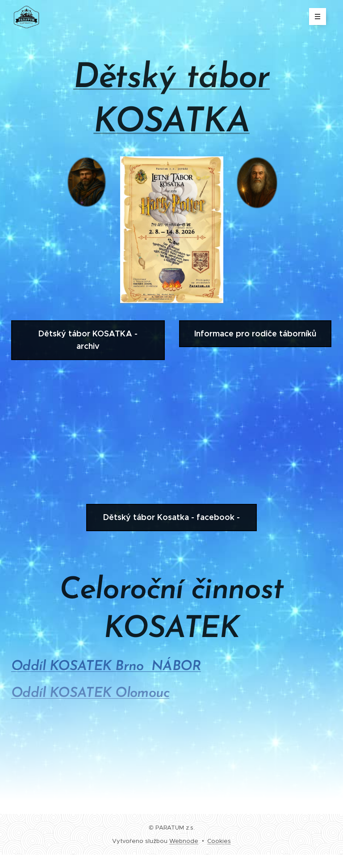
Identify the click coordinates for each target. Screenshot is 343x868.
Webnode (184, 841)
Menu (315, 17)
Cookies (219, 841)
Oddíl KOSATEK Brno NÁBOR (106, 667)
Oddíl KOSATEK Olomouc (90, 694)
